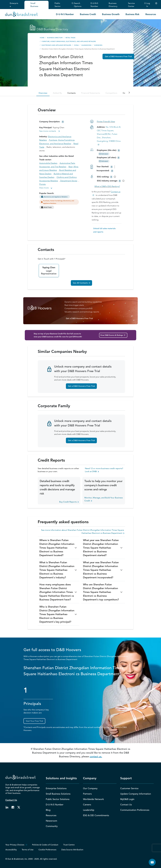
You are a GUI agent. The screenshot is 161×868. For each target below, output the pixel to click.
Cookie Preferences (47, 850)
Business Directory (113, 5)
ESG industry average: (107, 181)
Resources (151, 14)
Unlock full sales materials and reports (104, 230)
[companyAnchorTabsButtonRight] (129, 93)
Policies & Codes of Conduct (45, 845)
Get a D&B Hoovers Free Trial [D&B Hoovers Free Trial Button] (79, 318)
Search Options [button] (76, 5)
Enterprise (14, 5)
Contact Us (11, 800)
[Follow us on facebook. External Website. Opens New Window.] (13, 807)
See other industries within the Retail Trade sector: (56, 158)
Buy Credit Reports (69, 502)
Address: (101, 127)
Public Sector (58, 5)
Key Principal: (46, 127)
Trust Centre (69, 845)
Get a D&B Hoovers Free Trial (81, 386)
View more (44, 188)
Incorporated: (103, 171)
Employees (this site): (107, 150)
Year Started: (103, 167)
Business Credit (88, 14)
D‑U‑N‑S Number (94, 5)
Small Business (34, 5)
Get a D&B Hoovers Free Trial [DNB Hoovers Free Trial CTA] (118, 56)
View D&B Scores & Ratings (112, 335)
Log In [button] (147, 5)
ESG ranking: (103, 177)
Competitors (111, 93)
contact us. (96, 756)
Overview (43, 93)
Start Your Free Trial (34, 721)
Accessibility (11, 850)
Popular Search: (47, 193)
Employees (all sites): (109, 157)
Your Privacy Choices (15, 845)
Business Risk (132, 14)
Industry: (44, 137)
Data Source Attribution (72, 850)
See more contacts (48, 131)
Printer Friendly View (106, 121)
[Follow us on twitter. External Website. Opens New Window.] (19, 807)
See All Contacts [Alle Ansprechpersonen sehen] (80, 283)
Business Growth (111, 14)
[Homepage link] (21, 14)
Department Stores (69, 181)
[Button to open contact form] (152, 862)
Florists (42, 184)
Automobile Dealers (48, 163)
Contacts (72, 93)
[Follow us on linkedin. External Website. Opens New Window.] (7, 807)
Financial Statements (91, 93)
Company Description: (50, 122)
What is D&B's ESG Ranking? (107, 186)
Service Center (131, 5)
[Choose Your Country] (156, 3)
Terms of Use (28, 850)
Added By (57, 93)
